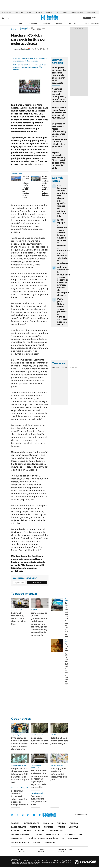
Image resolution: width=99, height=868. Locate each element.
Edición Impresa (56, 831)
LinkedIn (28, 815)
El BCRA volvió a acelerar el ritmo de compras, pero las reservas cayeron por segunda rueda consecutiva (40, 779)
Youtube (34, 815)
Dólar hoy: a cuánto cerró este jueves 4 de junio (40, 741)
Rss (81, 835)
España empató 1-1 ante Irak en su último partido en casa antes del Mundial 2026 (59, 160)
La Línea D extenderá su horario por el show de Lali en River (19, 618)
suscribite (87, 18)
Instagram (23, 815)
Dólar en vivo (19, 12)
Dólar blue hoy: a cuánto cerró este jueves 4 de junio (59, 741)
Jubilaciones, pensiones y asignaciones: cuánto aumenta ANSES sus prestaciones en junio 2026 (28, 187)
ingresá (94, 18)
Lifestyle (73, 827)
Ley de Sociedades (77, 12)
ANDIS (65, 12)
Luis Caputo (39, 12)
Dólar (20, 23)
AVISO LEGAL (73, 838)
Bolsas (61, 367)
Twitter (12, 815)
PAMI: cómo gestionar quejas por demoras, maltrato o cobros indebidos (46, 186)
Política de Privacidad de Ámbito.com (46, 838)
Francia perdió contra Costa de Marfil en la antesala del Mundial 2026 (59, 113)
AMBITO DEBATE (66, 850)
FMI (57, 12)
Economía (33, 23)
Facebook (17, 815)
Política (59, 23)
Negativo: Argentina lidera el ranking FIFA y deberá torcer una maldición (59, 95)
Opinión (86, 23)
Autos (39, 835)
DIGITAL (23, 850)
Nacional (16, 831)
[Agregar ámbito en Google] (22, 49)
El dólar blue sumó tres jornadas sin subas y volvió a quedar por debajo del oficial (20, 798)
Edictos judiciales (20, 842)
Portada (15, 823)
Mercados (35, 827)
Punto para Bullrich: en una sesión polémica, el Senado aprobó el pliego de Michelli (62, 312)
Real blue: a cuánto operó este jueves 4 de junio (39, 800)
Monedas (55, 367)
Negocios (72, 23)
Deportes (40, 831)
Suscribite (37, 583)
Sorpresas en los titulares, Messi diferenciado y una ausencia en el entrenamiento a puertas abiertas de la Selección (59, 135)
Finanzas (46, 23)
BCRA (29, 12)
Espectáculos (53, 835)
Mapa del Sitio (18, 838)
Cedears (75, 367)
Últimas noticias (31, 823)
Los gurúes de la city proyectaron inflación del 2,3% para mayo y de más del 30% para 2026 (20, 775)
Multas (36, 842)
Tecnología (69, 835)
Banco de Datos (18, 827)
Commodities (68, 367)
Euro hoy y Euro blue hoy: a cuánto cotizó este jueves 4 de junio (59, 774)
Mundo (28, 831)
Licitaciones (50, 842)
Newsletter (94, 23)
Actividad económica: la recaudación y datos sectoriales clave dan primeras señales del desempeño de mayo (64, 281)
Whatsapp (40, 815)
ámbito (14, 29)
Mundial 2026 (91, 12)
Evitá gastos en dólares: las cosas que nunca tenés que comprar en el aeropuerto (59, 75)
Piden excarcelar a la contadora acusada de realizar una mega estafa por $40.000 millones (30, 67)
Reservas (49, 12)
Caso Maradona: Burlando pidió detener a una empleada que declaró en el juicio (31, 60)
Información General (25, 29)
